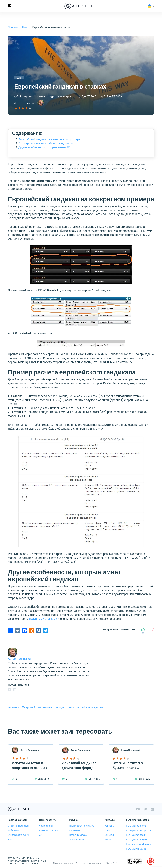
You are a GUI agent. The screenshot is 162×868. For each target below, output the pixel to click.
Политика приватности (63, 863)
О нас (108, 830)
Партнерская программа (82, 826)
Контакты (109, 826)
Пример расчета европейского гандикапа (45, 143)
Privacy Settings (113, 863)
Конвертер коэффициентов (140, 844)
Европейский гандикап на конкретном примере (49, 139)
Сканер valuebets (49, 830)
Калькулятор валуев (136, 840)
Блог (10, 840)
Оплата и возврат (78, 840)
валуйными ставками (43, 619)
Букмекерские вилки (18, 835)
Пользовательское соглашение (89, 863)
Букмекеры (75, 830)
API (41, 835)
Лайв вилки (14, 830)
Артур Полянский (24, 103)
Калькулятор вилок (136, 826)
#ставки (14, 707)
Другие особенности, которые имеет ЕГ (44, 147)
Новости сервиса (78, 835)
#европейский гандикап (38, 707)
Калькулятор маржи (136, 849)
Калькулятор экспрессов (139, 830)
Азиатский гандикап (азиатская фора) (79, 765)
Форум (108, 840)
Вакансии (110, 835)
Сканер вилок (46, 826)
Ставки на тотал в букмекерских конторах (128, 768)
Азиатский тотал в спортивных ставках (30, 765)
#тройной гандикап (90, 707)
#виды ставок (66, 707)
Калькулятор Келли (136, 835)
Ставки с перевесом (18, 826)
